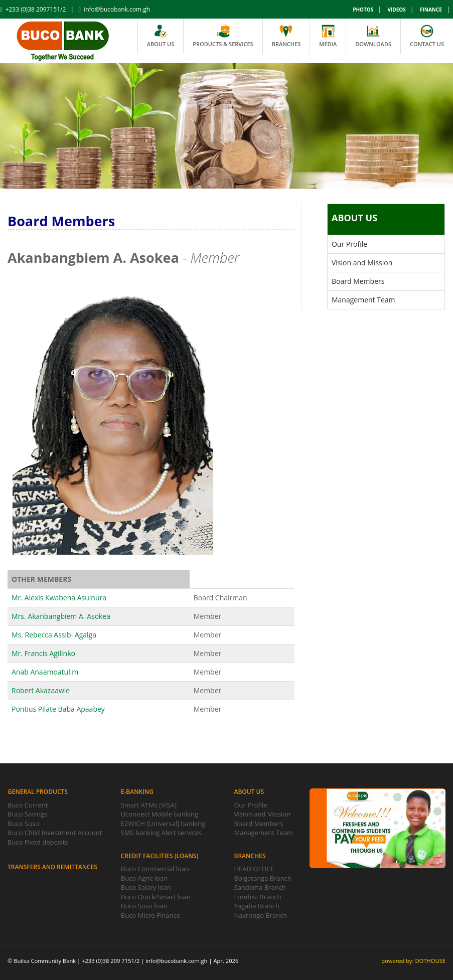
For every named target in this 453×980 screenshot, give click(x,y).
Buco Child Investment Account (55, 833)
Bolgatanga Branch (263, 878)
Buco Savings (27, 814)
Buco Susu (23, 824)
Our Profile (349, 244)
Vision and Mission (362, 263)
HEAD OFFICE (254, 869)
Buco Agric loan (144, 878)
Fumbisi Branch (258, 897)
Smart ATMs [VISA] (149, 805)
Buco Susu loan (144, 906)
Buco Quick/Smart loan (156, 897)
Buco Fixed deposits (38, 842)
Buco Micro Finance (150, 915)
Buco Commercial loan (155, 869)
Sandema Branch (260, 887)
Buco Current (28, 805)
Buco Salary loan (146, 887)
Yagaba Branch (257, 906)
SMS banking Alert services (161, 833)
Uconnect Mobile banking (160, 814)
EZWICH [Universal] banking (163, 824)
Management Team (363, 300)
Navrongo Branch (261, 915)
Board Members (358, 281)
